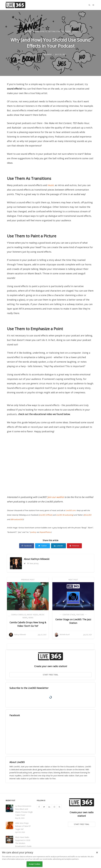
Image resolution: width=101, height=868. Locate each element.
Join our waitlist (56, 497)
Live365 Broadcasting (64, 515)
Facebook (27, 546)
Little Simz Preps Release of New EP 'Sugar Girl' (23, 826)
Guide (68, 31)
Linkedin (59, 546)
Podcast (28, 31)
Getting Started (56, 31)
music (51, 185)
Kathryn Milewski (40, 559)
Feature (80, 615)
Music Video (32, 615)
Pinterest (74, 546)
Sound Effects (40, 31)
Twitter (43, 546)
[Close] (97, 853)
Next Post (73, 580)
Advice (74, 31)
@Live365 (88, 515)
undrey (33, 532)
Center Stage (69, 615)
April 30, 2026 (20, 832)
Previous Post (28, 580)
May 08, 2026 (20, 818)
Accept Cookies (35, 864)
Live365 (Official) (46, 515)
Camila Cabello (18, 615)
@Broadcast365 (17, 519)
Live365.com (71, 510)
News (31, 618)
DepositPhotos (45, 532)
